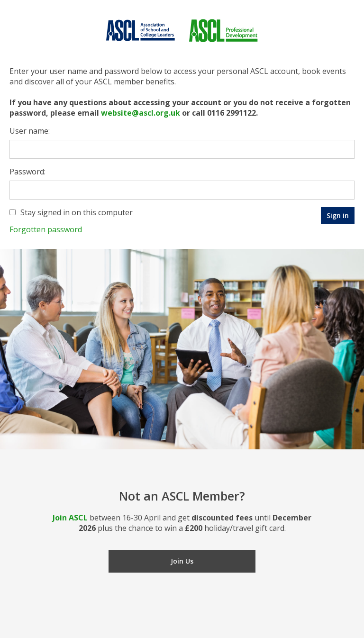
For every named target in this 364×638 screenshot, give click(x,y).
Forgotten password (46, 229)
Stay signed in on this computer (77, 212)
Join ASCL (70, 518)
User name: (30, 131)
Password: (27, 172)
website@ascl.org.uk (141, 113)
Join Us (182, 561)
